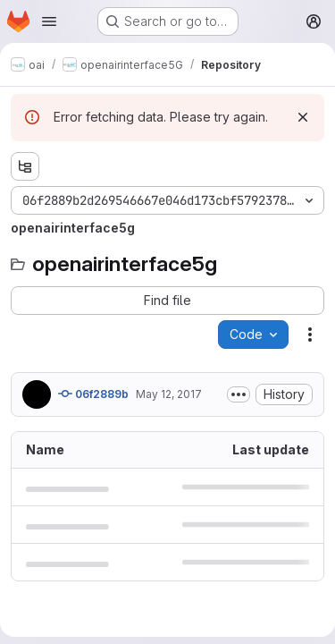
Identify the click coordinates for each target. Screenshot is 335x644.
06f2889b (93, 394)
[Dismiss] (303, 117)
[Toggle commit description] (239, 394)
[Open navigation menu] (49, 21)
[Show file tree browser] (25, 166)
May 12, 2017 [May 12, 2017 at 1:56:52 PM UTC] (169, 394)
